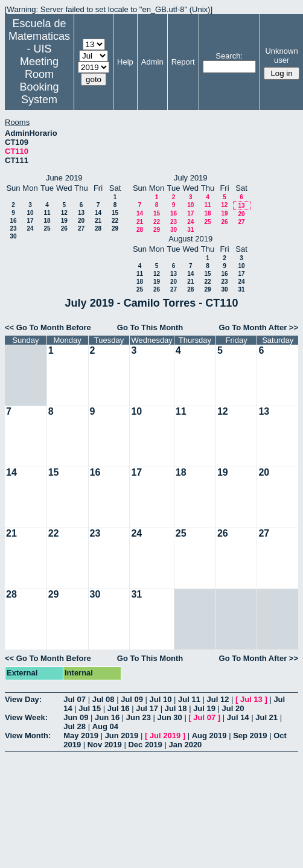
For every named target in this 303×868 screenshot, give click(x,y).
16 (13, 221)
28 (98, 228)
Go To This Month (150, 327)
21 (98, 221)
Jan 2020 (185, 745)
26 (64, 228)
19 (64, 221)
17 (30, 221)
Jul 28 (75, 726)
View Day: (23, 699)
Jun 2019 (122, 736)
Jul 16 (119, 708)
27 (81, 228)
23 (13, 228)
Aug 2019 (209, 736)
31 (190, 230)
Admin (152, 62)
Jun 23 (139, 717)
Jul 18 (176, 708)
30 (13, 236)
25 (47, 228)
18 (47, 221)
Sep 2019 (250, 736)
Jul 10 (161, 699)
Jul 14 (238, 717)
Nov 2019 (105, 745)
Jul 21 (266, 717)
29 (115, 228)
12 (64, 213)
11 (47, 213)
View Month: (28, 736)
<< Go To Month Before (48, 327)
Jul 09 (132, 699)
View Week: (26, 717)
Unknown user (281, 56)
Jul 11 (189, 699)
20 (81, 221)
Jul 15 (90, 708)
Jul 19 (204, 708)
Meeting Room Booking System (39, 81)
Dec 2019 (145, 745)
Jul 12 (218, 699)
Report (183, 62)
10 (30, 213)
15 (115, 213)
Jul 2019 (165, 736)
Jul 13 (251, 699)
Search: (229, 56)
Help (125, 62)
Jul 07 (75, 699)
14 (98, 213)
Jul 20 (233, 708)
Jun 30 (170, 717)
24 (30, 228)
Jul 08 (104, 699)
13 (81, 213)
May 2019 (81, 736)
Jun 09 (76, 717)
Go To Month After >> (259, 327)
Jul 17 (147, 708)
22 (115, 221)
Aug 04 (105, 726)
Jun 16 (107, 717)
